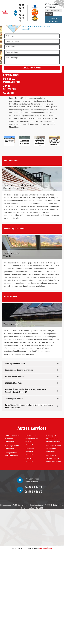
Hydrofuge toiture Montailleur (12, 447)
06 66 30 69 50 (21, 18)
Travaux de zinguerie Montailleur (30, 451)
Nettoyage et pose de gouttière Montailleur (53, 449)
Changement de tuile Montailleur (11, 454)
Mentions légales (45, 548)
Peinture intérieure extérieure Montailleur (12, 439)
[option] (9, 141)
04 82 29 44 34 (21, 8)
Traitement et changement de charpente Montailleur (32, 440)
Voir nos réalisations (54, 20)
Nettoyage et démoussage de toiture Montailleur (54, 458)
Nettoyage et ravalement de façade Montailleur (54, 439)
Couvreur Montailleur (30, 460)
